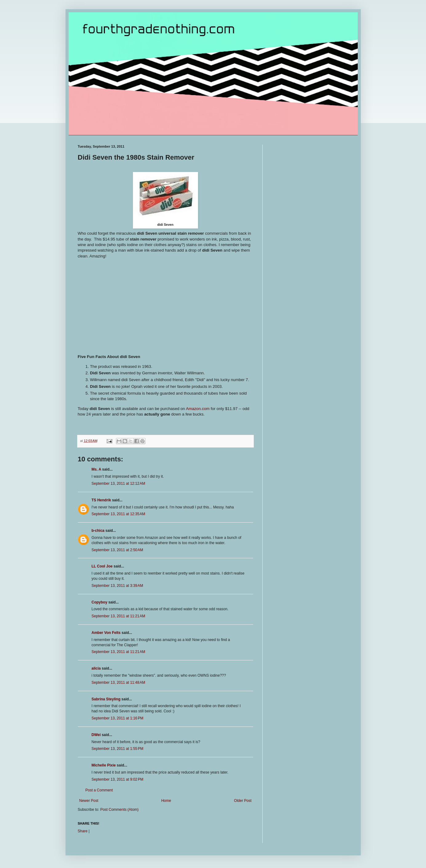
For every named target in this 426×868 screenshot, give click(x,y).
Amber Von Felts (106, 633)
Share (83, 831)
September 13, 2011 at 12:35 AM (118, 514)
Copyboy (100, 602)
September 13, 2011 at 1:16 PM (117, 718)
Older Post (243, 801)
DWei (96, 735)
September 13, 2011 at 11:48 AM (118, 683)
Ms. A (96, 469)
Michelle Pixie (104, 765)
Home (166, 801)
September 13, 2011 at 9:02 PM (117, 779)
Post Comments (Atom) (119, 810)
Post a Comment (99, 790)
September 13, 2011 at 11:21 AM (118, 616)
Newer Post (89, 801)
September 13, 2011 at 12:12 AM (118, 484)
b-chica (98, 531)
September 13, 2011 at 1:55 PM (117, 749)
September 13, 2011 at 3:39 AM (117, 586)
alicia (96, 668)
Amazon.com (198, 409)
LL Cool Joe (102, 566)
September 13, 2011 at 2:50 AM (117, 550)
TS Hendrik (101, 500)
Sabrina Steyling (106, 699)
